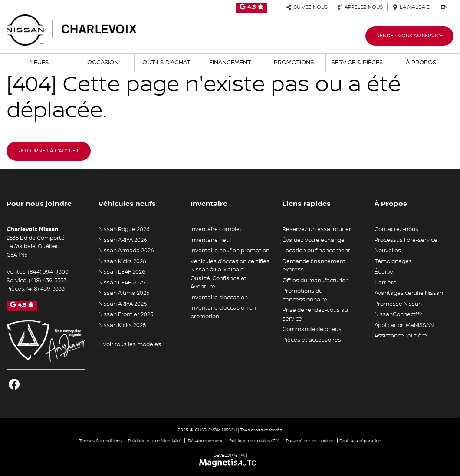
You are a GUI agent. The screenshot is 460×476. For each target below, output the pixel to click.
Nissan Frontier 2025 (126, 314)
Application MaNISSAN (404, 325)
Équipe (384, 272)
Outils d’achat (166, 63)
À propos (421, 63)
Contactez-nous (396, 229)
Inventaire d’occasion (219, 297)
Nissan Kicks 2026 (122, 261)
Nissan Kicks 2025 (122, 325)
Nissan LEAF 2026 (122, 272)
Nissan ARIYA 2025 (123, 304)
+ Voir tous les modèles (130, 344)
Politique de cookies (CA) (254, 441)
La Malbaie (411, 7)
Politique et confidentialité (155, 441)
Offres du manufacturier (315, 281)
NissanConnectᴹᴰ (398, 314)
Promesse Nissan (398, 304)
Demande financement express (314, 266)
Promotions (294, 63)
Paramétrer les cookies (310, 441)
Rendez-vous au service (409, 36)
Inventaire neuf (211, 240)
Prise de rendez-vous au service (315, 314)
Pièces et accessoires (312, 340)
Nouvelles (388, 251)
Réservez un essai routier (317, 229)
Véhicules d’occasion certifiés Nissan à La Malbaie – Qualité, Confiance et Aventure (230, 274)
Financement (230, 63)
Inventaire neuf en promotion (230, 251)
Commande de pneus (312, 329)
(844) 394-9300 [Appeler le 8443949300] (48, 272)
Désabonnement (205, 441)
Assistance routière (401, 336)
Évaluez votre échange (314, 240)
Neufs (39, 63)
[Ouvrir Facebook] (14, 384)
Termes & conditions (100, 441)
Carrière (386, 283)
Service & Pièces (357, 63)
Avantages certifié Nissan (409, 293)
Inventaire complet (216, 229)
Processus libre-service (406, 240)
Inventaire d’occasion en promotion (223, 312)
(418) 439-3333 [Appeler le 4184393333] (48, 281)
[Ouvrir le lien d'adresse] (36, 246)
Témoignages (393, 261)
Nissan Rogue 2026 (124, 229)
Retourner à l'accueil (49, 151)
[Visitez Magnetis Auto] (230, 463)
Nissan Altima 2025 (124, 293)
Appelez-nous (360, 7)
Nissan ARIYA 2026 (123, 240)
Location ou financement (316, 251)
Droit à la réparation (360, 441)
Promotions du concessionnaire (305, 295)
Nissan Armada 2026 (126, 251)
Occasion (103, 63)
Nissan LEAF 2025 (122, 283)
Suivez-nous (307, 7)
